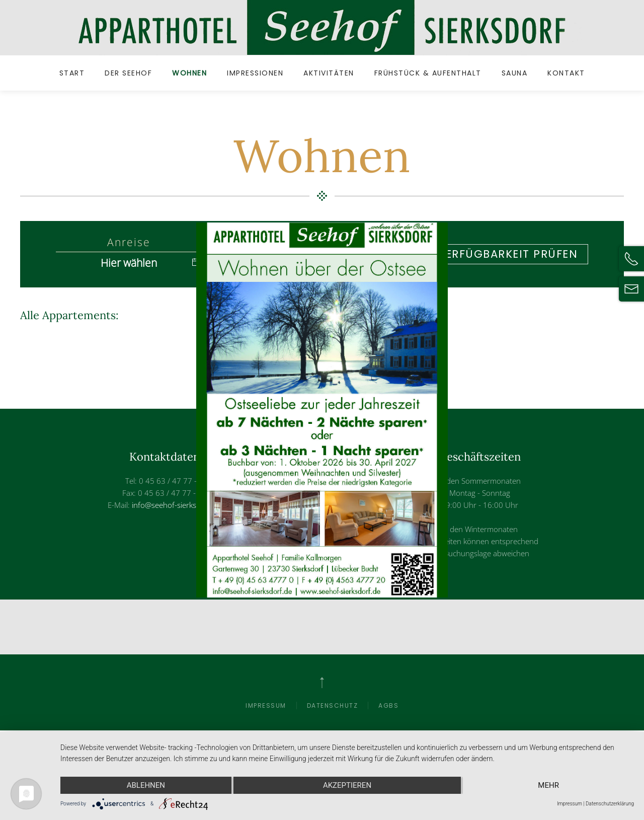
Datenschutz (333, 705)
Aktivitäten (329, 73)
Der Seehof (128, 73)
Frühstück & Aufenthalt (428, 73)
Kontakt (566, 73)
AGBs (388, 705)
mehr (548, 785)
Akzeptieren (347, 785)
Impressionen (255, 73)
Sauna (515, 73)
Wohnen (189, 73)
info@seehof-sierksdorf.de (177, 505)
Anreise (129, 243)
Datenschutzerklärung (610, 804)
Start (72, 73)
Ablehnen (146, 785)
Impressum (266, 705)
